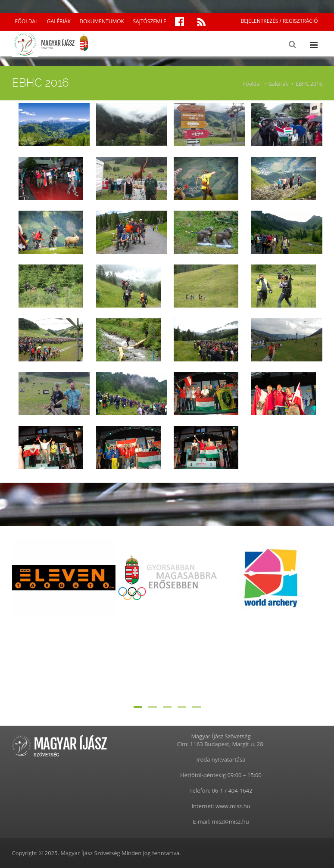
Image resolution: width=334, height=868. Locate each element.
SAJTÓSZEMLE (150, 21)
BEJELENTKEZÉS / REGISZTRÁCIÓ (279, 21)
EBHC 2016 (309, 84)
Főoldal (252, 84)
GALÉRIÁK (59, 21)
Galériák (278, 84)
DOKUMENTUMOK (101, 21)
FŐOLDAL (27, 21)
